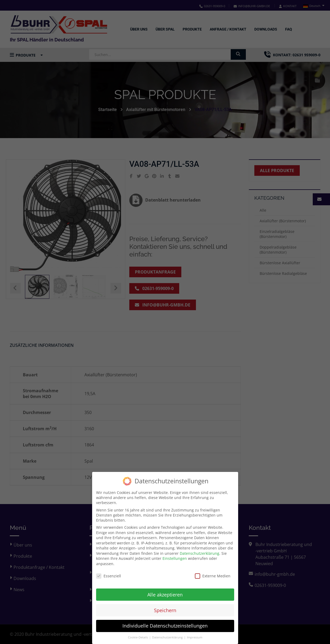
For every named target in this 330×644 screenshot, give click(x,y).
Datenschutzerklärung (200, 550)
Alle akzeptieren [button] (165, 591)
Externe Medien (213, 572)
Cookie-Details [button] (138, 634)
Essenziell (109, 572)
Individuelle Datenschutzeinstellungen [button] (165, 622)
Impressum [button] (195, 634)
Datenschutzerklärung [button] (168, 634)
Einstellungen (175, 555)
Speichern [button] (165, 607)
